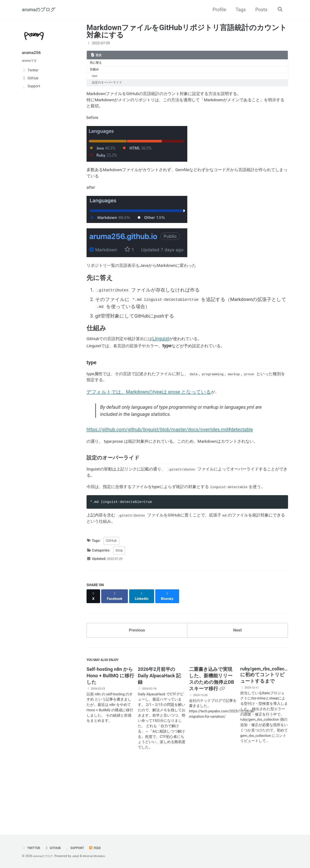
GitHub (111, 597)
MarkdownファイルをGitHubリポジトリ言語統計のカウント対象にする (187, 31)
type (96, 78)
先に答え (97, 63)
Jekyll (79, 856)
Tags (239, 10)
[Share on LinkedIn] (145, 650)
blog (119, 607)
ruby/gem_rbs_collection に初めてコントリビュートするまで (267, 731)
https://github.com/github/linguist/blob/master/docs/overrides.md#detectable (170, 459)
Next (237, 683)
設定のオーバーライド (109, 86)
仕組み (95, 71)
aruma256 (33, 52)
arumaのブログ (39, 10)
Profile (217, 10)
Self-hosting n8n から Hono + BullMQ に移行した (110, 732)
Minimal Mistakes (100, 856)
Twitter (32, 848)
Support (80, 848)
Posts (259, 10)
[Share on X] (94, 650)
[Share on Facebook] (116, 650)
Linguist (172, 360)
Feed (102, 848)
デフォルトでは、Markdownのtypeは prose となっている (149, 419)
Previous (137, 683)
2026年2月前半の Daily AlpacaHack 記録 (159, 732)
